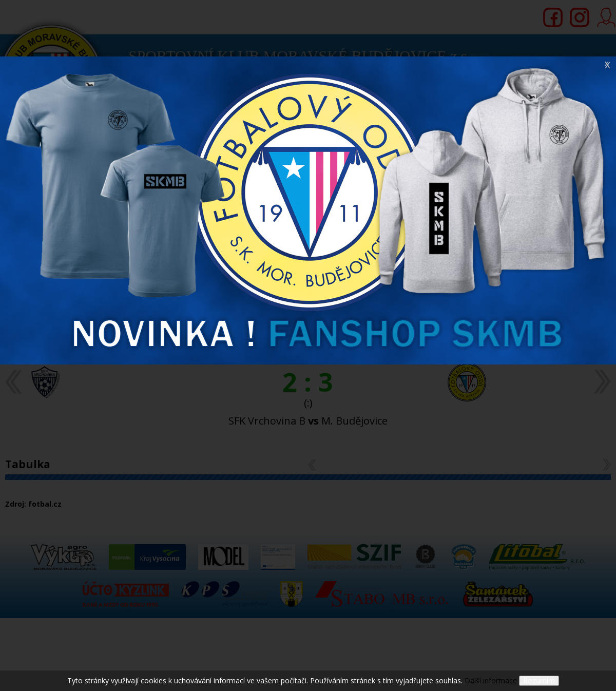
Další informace (491, 680)
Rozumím (539, 680)
